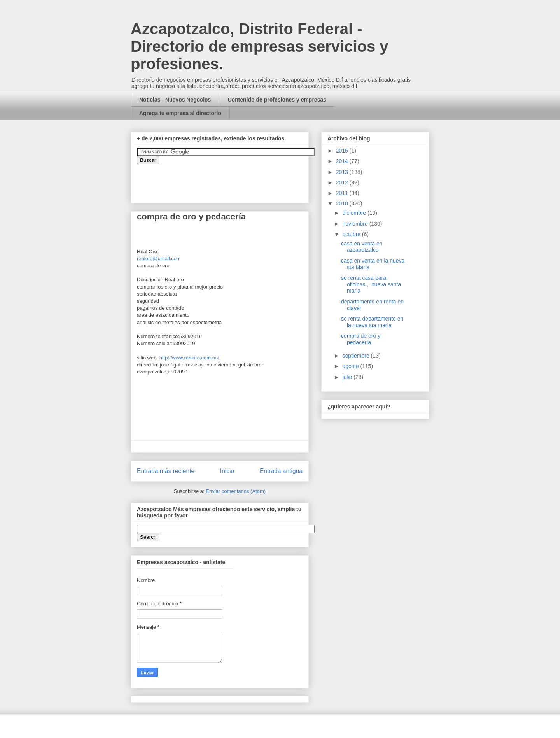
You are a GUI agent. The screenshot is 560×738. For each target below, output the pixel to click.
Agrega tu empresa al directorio (180, 113)
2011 (343, 193)
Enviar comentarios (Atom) (236, 491)
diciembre (355, 213)
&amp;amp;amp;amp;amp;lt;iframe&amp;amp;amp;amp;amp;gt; (224, 180)
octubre (352, 234)
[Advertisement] (23, 568)
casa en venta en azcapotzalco (362, 247)
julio (348, 377)
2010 (343, 203)
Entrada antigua (281, 471)
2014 (343, 161)
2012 (343, 182)
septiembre (356, 356)
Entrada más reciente (166, 471)
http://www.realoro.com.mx (189, 358)
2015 (343, 151)
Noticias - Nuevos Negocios (175, 100)
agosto (351, 366)
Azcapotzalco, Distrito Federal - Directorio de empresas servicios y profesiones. (260, 46)
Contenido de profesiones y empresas (277, 100)
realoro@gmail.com (159, 259)
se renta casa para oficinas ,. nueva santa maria (371, 284)
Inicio (227, 471)
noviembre (356, 224)
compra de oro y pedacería (361, 339)
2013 (343, 172)
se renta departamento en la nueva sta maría (372, 322)
